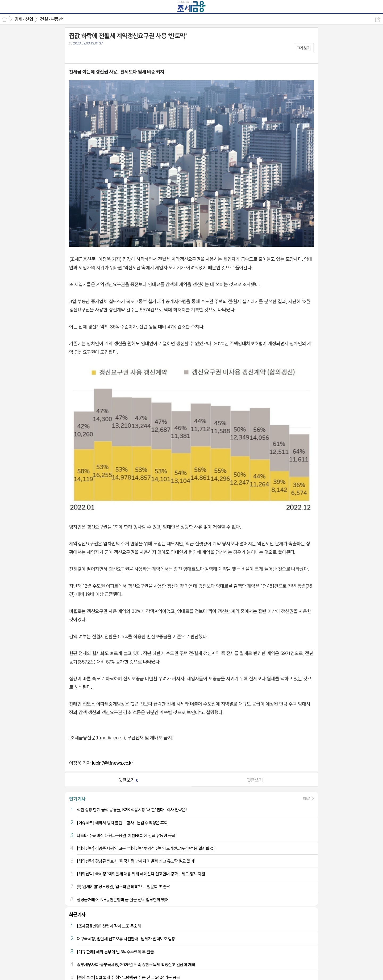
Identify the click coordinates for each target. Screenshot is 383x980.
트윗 (84, 54)
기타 (106, 54)
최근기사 (77, 914)
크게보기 (304, 48)
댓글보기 (128, 780)
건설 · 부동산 (51, 19)
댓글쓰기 (255, 780)
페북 (74, 54)
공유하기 (378, 20)
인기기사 (77, 799)
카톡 (95, 54)
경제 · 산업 (24, 19)
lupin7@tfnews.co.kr (113, 763)
